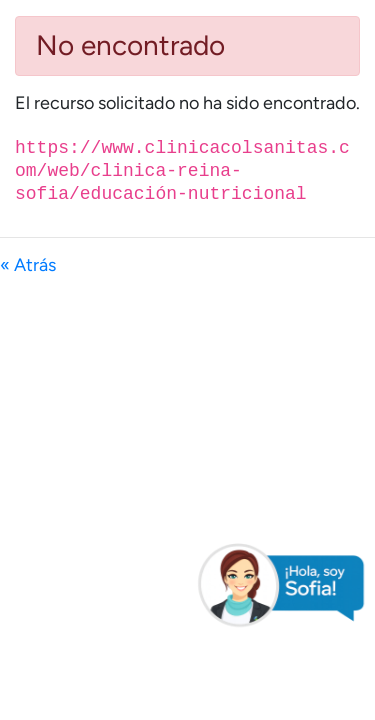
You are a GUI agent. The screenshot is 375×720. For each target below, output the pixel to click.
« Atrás (28, 265)
